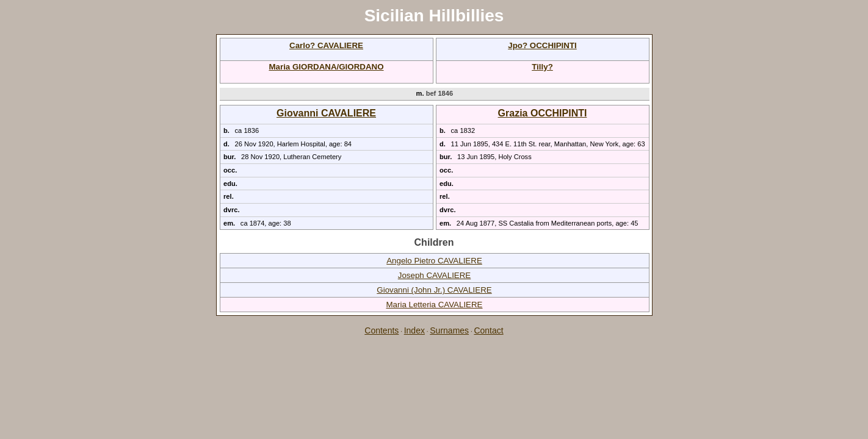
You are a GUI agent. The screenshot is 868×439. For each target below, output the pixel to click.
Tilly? (542, 67)
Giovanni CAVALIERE (326, 113)
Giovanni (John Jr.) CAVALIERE (434, 290)
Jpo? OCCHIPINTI (542, 45)
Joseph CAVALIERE (435, 275)
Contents (382, 330)
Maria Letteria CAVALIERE (434, 305)
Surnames (449, 330)
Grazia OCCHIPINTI (543, 113)
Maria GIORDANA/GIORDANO (326, 67)
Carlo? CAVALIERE (326, 45)
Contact (488, 330)
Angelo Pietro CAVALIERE (434, 261)
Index (414, 330)
